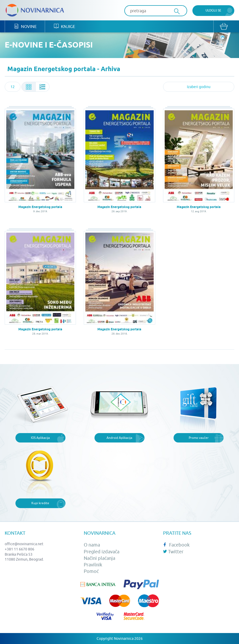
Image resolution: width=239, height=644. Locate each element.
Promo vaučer (199, 438)
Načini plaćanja (99, 558)
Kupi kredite (40, 503)
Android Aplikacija (119, 438)
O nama (92, 545)
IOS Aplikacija (40, 438)
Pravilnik (93, 565)
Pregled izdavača (102, 552)
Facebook (176, 545)
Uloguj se (213, 10)
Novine (25, 26)
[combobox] (13, 87)
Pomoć (91, 571)
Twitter (173, 552)
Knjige (65, 26)
